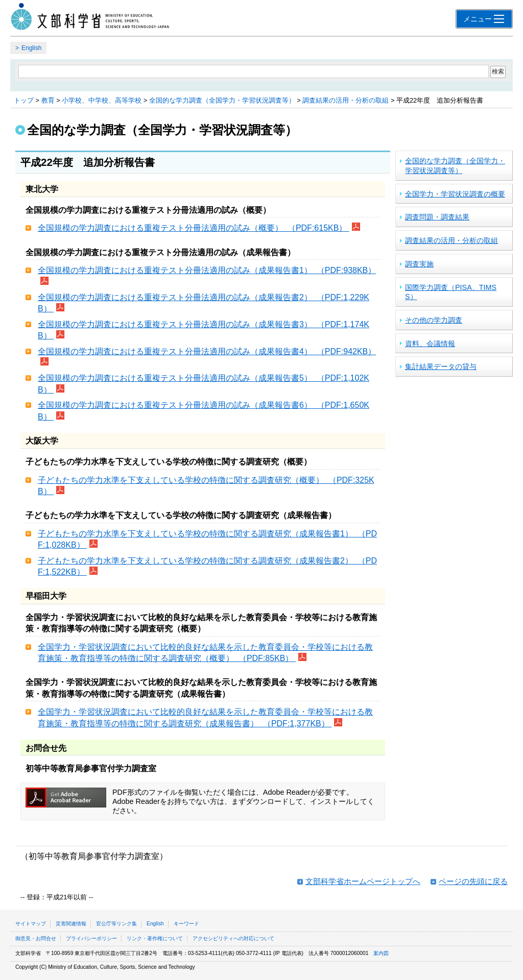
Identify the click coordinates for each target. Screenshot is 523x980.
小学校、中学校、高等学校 (102, 100)
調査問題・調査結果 (437, 217)
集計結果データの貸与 (441, 366)
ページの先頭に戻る (473, 881)
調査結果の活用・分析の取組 (346, 100)
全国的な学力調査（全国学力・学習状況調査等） (222, 100)
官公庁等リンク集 (116, 924)
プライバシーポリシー (91, 938)
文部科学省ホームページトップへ (363, 881)
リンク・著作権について (155, 938)
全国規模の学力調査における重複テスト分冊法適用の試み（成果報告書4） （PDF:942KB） (207, 351)
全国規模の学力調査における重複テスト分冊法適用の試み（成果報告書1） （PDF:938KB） (207, 270)
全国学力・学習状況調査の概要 (455, 194)
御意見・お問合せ (36, 938)
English (31, 48)
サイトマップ (31, 924)
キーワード (186, 924)
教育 (48, 100)
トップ (24, 100)
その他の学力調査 (434, 320)
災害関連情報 (71, 924)
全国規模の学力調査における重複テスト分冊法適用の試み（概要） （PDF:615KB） (194, 228)
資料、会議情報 (430, 344)
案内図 (381, 953)
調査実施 (419, 264)
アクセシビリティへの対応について (233, 938)
